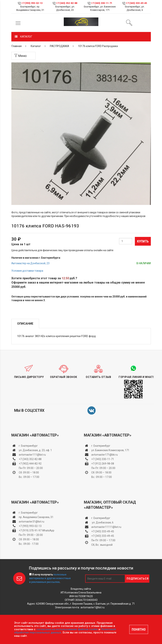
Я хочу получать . (50, 578)
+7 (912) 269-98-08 (103, 464)
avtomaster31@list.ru (32, 522)
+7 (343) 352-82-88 (67, 3)
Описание (25, 324)
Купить (143, 241)
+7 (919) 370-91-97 (30, 530)
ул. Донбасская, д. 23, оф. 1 (35, 450)
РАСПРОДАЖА (59, 46)
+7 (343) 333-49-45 (136, 3)
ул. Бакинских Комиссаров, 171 (110, 450)
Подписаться (138, 579)
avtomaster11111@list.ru (106, 527)
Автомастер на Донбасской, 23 (30, 263)
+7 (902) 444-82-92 (30, 464)
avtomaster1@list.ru (93, 607)
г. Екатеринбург (29, 446)
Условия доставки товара (27, 271)
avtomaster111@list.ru (32, 455)
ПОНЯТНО (139, 629)
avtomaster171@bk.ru (105, 455)
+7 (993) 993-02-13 (30, 526)
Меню (21, 56)
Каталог (36, 46)
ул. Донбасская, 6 (102, 522)
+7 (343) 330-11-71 (102, 3)
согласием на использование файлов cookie (67, 629)
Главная (16, 46)
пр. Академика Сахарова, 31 (36, 517)
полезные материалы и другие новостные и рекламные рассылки (50, 578)
